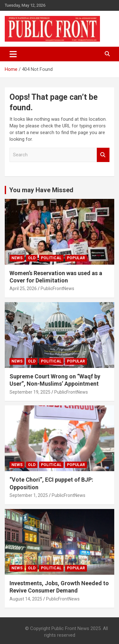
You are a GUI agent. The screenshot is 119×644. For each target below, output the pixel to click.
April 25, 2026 (23, 288)
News (17, 258)
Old (32, 258)
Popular (76, 258)
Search (103, 155)
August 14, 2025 (26, 599)
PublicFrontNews (57, 288)
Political (51, 258)
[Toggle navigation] (13, 54)
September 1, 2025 (29, 495)
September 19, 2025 (30, 392)
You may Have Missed (41, 190)
